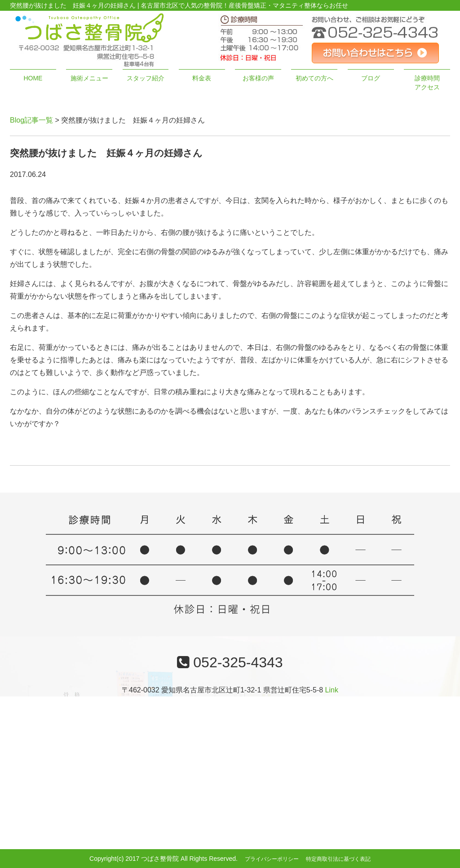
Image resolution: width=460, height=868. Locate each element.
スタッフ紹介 (146, 78)
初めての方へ (314, 78)
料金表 (202, 78)
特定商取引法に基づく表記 (338, 859)
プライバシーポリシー (272, 859)
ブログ (371, 78)
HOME (33, 78)
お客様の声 (258, 78)
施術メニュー (89, 78)
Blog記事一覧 (31, 120)
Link (332, 690)
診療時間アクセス (427, 83)
